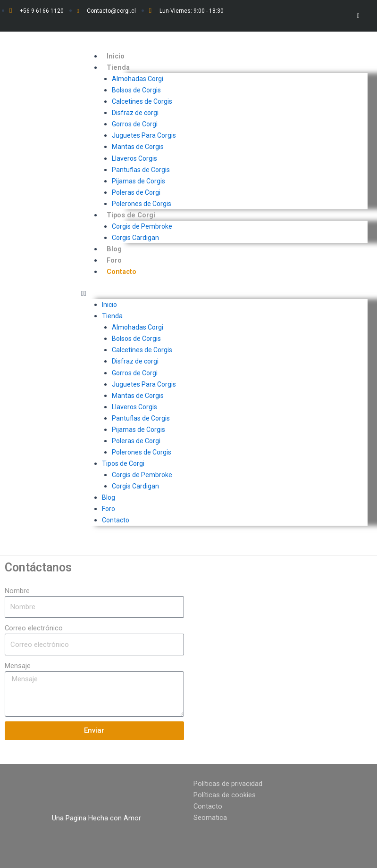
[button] (224, 293)
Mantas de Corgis (138, 147)
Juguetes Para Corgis (144, 135)
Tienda (118, 67)
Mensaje (18, 666)
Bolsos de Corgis (136, 90)
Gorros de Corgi (135, 124)
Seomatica (210, 818)
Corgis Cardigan (135, 238)
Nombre (17, 591)
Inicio (116, 56)
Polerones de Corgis (142, 204)
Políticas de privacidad (228, 784)
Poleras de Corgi (136, 192)
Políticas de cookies (225, 795)
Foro (114, 260)
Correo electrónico (34, 628)
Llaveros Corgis (134, 158)
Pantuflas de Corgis (141, 170)
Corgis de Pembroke (142, 226)
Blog (114, 249)
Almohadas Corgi (138, 79)
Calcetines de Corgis (142, 101)
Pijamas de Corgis (138, 181)
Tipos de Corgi (131, 215)
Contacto (121, 272)
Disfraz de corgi (135, 113)
